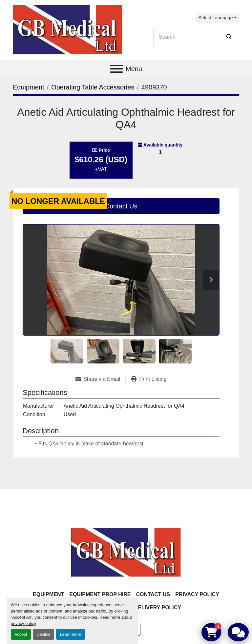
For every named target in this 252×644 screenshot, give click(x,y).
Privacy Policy (197, 594)
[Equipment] (29, 87)
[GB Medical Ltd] (126, 552)
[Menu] (116, 69)
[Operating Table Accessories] (93, 87)
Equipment (48, 594)
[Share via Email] (100, 379)
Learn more (70, 634)
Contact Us (121, 206)
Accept (21, 634)
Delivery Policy (158, 607)
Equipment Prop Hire (100, 594)
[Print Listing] (149, 379)
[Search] (192, 37)
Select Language (215, 18)
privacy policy (23, 624)
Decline (43, 634)
